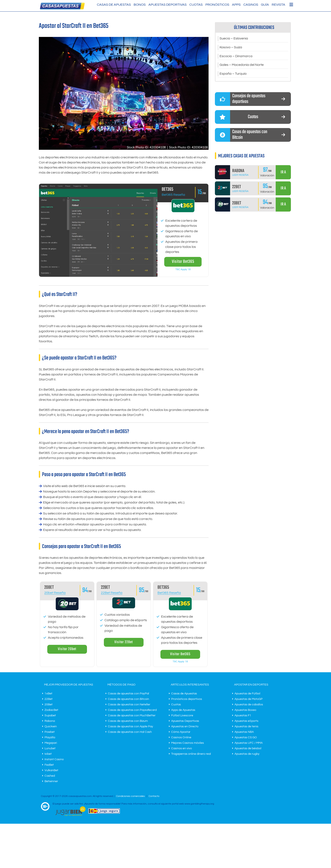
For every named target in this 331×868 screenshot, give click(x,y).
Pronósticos (217, 5)
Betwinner (51, 781)
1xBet (48, 694)
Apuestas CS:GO (246, 737)
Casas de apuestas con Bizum (128, 721)
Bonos (140, 5)
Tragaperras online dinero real (191, 754)
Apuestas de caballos (249, 705)
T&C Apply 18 (183, 269)
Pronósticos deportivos (187, 699)
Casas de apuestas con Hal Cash (130, 732)
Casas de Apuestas (114, 5)
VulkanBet (51, 770)
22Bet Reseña (112, 593)
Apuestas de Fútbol (247, 694)
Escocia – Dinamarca (236, 56)
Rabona (50, 721)
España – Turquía (233, 74)
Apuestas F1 (243, 715)
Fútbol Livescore (182, 715)
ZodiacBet (51, 710)
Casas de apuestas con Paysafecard (132, 710)
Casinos (251, 5)
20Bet (49, 705)
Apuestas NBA (244, 732)
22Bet (49, 699)
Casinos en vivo (182, 748)
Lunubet (50, 748)
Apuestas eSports (246, 721)
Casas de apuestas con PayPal (128, 694)
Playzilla (50, 737)
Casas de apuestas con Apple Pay (130, 726)
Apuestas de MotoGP (249, 699)
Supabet (50, 715)
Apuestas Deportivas (168, 5)
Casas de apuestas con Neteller (129, 705)
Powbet (50, 732)
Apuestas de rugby (247, 754)
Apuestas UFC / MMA (249, 743)
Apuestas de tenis (246, 726)
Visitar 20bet (67, 649)
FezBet (49, 765)
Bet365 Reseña (173, 195)
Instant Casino (54, 759)
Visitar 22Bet (124, 642)
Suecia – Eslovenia (234, 39)
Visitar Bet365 (183, 262)
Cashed (50, 776)
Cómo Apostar (181, 732)
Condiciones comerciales (131, 796)
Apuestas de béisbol (248, 748)
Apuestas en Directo (185, 726)
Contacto (154, 796)
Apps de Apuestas (183, 710)
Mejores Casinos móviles (188, 743)
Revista (278, 5)
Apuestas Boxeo (245, 710)
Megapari (51, 743)
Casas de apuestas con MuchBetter (132, 715)
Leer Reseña (240, 175)
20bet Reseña (55, 593)
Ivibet (48, 754)
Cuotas (196, 5)
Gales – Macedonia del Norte (242, 65)
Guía (265, 5)
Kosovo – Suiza (231, 47)
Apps (236, 5)
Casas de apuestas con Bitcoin (128, 699)
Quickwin (51, 726)
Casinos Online (181, 737)
